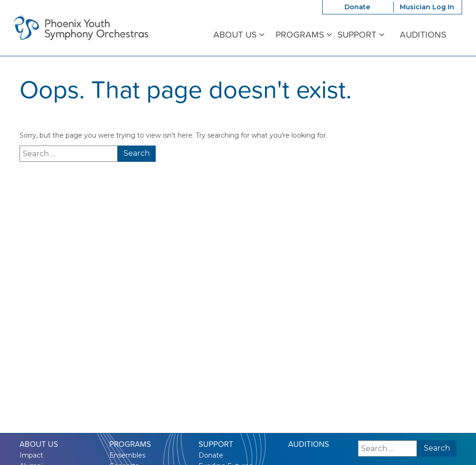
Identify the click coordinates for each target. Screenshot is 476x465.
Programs (304, 35)
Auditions (423, 35)
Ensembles (127, 455)
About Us (239, 35)
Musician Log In (427, 7)
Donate (357, 7)
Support (361, 35)
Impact (31, 455)
